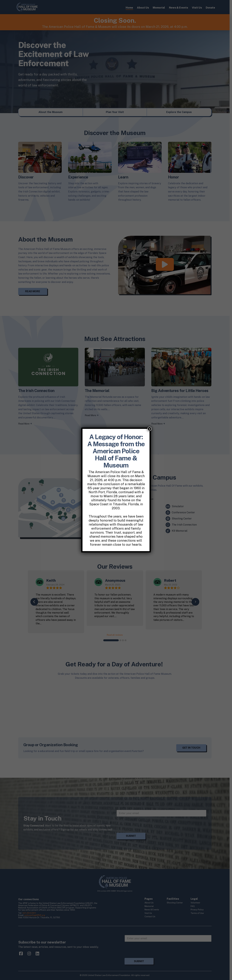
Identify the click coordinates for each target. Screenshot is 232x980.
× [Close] (150, 429)
